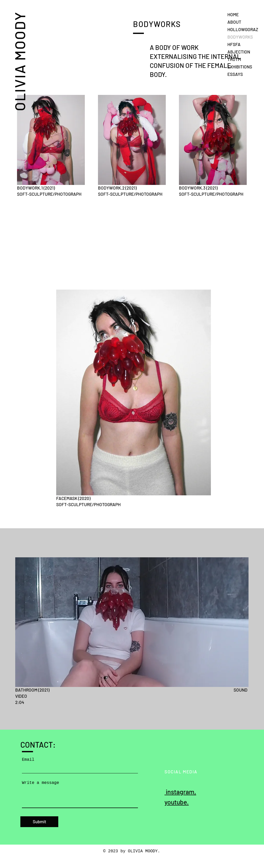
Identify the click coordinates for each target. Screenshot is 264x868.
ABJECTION (239, 52)
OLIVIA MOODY (19, 61)
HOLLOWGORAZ (243, 29)
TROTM (234, 59)
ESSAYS (235, 74)
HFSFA (234, 44)
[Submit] (39, 822)
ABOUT (234, 22)
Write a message (40, 783)
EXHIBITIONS (240, 67)
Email (28, 760)
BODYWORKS (240, 37)
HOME (233, 14)
